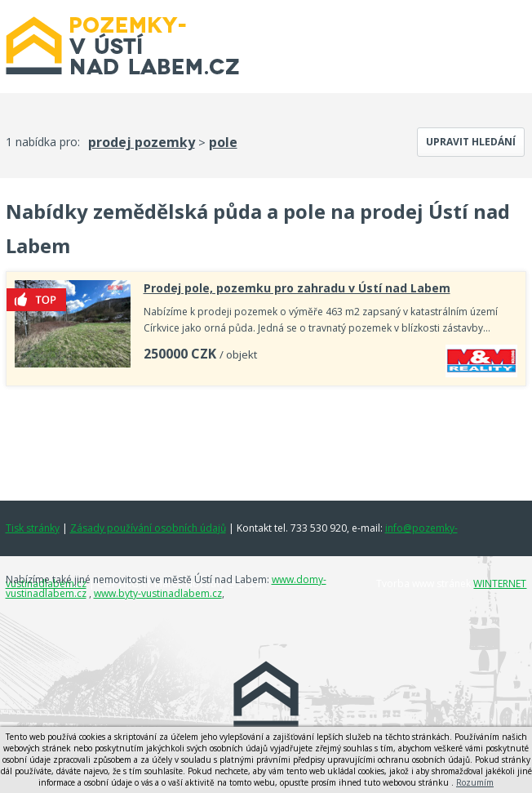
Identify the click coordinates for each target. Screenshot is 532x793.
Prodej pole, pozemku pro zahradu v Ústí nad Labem (297, 288)
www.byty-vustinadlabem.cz (158, 593)
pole (223, 142)
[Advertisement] (268, 439)
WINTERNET (500, 584)
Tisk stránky (33, 528)
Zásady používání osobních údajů (148, 528)
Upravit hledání (471, 142)
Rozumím (475, 782)
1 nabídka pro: (43, 142)
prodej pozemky (142, 142)
